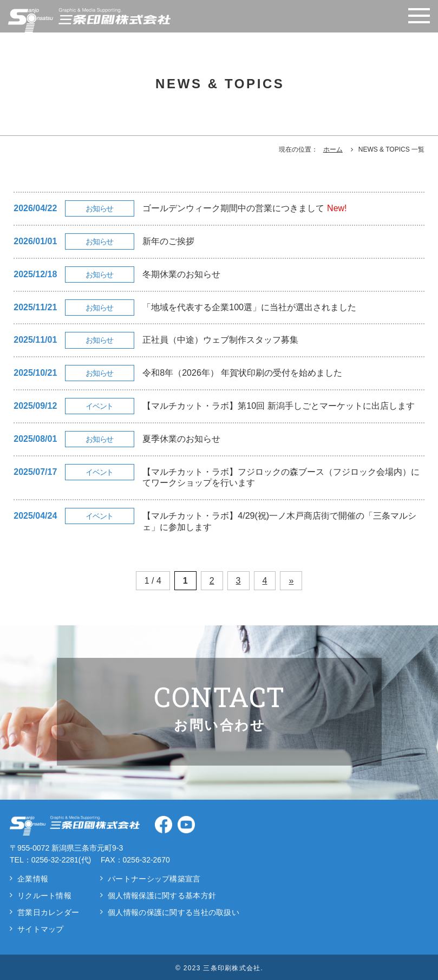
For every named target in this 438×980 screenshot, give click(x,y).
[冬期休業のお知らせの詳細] (219, 275)
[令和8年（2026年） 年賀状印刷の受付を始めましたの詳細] (219, 373)
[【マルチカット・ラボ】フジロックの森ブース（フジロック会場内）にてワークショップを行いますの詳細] (219, 478)
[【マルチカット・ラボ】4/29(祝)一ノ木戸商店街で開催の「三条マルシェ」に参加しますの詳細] (219, 522)
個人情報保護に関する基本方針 (162, 896)
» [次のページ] (291, 581)
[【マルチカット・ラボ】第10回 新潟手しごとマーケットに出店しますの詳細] (219, 406)
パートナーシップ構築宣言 (154, 879)
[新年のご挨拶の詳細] (219, 242)
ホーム (333, 149)
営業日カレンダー (48, 912)
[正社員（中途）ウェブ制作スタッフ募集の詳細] (219, 340)
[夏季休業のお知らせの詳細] (219, 439)
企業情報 (33, 879)
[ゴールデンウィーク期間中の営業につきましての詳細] (219, 209)
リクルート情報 (44, 896)
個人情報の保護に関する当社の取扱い (174, 912)
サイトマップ (41, 929)
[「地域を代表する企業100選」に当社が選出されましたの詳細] (219, 308)
